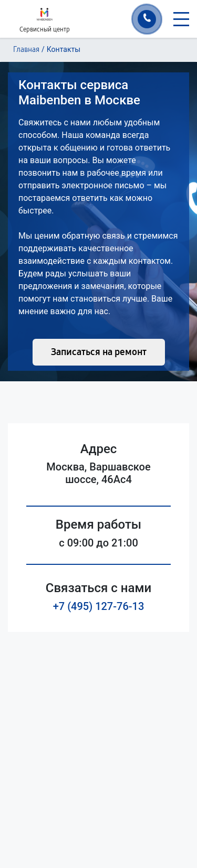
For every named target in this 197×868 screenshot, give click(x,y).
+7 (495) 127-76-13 (99, 606)
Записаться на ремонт (99, 352)
